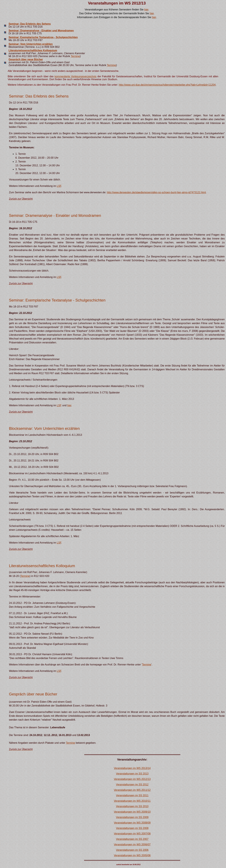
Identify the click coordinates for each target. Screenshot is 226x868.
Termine (75, 56)
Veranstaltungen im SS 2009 (132, 817)
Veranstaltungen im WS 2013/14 (132, 768)
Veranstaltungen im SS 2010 (132, 806)
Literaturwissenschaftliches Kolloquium (33, 50)
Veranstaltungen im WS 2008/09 (132, 823)
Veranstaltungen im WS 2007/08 (132, 834)
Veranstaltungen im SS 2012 (132, 785)
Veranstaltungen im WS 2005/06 (132, 855)
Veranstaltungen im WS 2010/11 (132, 801)
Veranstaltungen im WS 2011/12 (132, 790)
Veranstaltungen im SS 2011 (132, 795)
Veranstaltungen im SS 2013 (132, 774)
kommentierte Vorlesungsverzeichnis (75, 76)
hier (146, 10)
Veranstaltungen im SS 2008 (132, 828)
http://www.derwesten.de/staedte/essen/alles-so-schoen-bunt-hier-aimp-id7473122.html (156, 192)
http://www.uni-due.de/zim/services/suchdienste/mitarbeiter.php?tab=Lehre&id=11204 (167, 85)
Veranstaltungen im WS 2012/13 (132, 779)
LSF (59, 186)
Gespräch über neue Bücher (26, 59)
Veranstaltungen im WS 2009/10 (132, 812)
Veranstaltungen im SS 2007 (132, 839)
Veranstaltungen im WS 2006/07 (132, 845)
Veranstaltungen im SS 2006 (132, 850)
